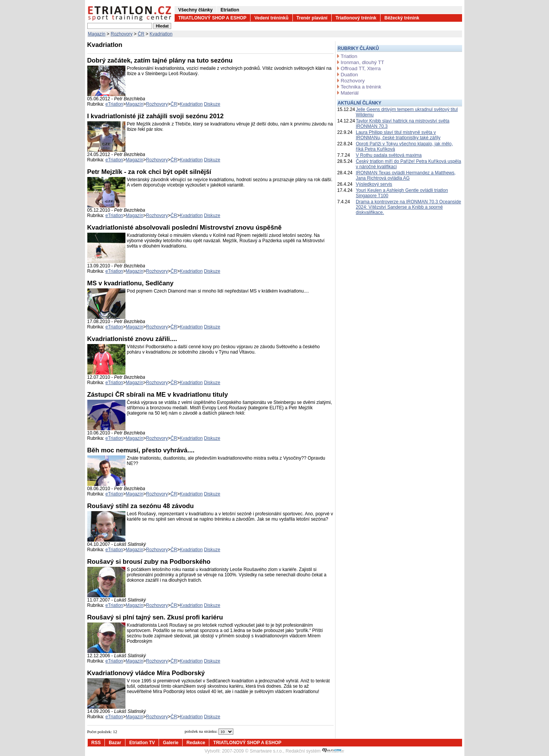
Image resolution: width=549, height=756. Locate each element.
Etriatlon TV (142, 743)
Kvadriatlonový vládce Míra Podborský (146, 673)
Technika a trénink (361, 87)
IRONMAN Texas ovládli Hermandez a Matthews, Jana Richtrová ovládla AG (406, 175)
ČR (141, 34)
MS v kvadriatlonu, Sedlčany (131, 283)
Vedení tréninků (271, 18)
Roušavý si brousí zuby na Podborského (149, 562)
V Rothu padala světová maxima (389, 155)
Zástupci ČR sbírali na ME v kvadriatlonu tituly (158, 395)
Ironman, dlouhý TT (363, 62)
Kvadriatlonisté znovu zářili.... (132, 339)
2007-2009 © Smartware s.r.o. (252, 751)
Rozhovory (121, 34)
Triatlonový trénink (356, 18)
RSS (96, 743)
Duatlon (349, 75)
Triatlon (349, 56)
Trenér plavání (312, 18)
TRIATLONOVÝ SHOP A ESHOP (213, 18)
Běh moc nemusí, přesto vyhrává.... (141, 450)
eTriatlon (114, 104)
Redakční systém (315, 751)
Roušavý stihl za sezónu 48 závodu (141, 506)
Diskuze (212, 104)
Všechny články (196, 10)
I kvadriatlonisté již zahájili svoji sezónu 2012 (156, 116)
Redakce (196, 743)
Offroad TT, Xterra (361, 68)
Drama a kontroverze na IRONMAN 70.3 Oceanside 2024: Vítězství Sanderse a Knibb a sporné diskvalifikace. (408, 207)
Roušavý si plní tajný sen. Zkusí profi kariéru (155, 617)
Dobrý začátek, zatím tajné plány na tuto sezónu (160, 60)
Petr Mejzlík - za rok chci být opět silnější (149, 172)
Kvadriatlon (161, 34)
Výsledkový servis (374, 184)
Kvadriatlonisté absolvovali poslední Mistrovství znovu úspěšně (185, 228)
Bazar (115, 743)
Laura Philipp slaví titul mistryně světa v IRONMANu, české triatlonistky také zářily (398, 135)
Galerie (171, 743)
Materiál (350, 93)
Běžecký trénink (402, 18)
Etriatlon (230, 10)
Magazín (97, 34)
